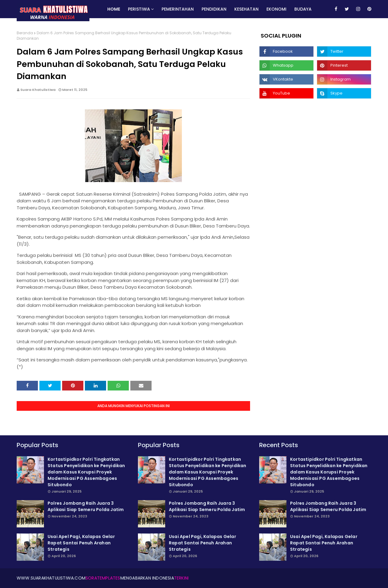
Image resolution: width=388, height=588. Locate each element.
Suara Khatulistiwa (38, 90)
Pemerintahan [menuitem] (178, 9)
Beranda (25, 33)
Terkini (181, 578)
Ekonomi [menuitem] (276, 9)
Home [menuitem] (114, 9)
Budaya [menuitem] (303, 9)
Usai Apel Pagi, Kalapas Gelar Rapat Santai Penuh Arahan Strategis (81, 543)
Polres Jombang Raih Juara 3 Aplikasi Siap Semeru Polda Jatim (86, 506)
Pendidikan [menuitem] (214, 9)
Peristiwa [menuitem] (139, 9)
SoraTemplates (103, 578)
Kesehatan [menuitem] (246, 9)
